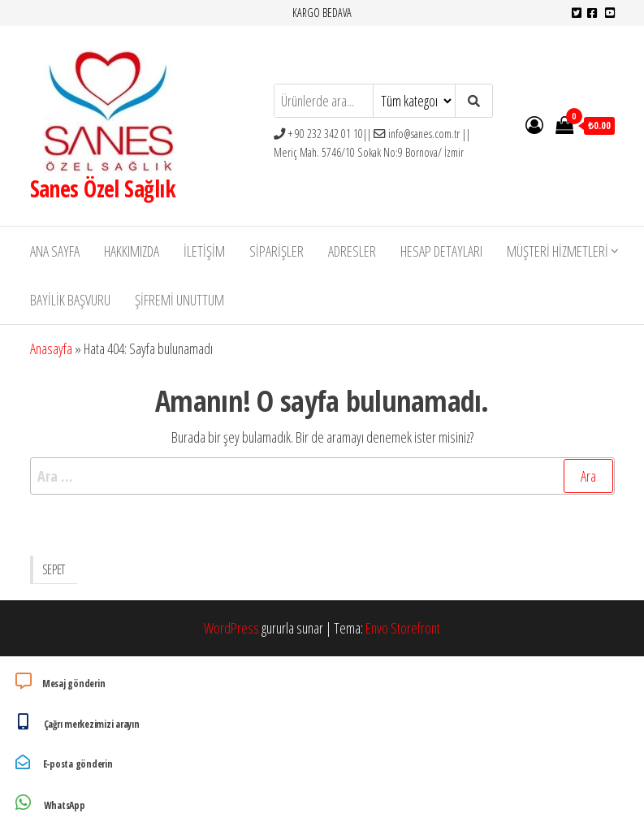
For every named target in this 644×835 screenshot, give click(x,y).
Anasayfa (51, 348)
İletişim (204, 251)
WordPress (231, 628)
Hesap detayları (441, 251)
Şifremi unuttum (179, 300)
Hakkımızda (132, 251)
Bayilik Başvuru (70, 300)
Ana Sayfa (55, 251)
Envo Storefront (403, 628)
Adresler (352, 251)
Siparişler (277, 251)
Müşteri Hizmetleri (558, 251)
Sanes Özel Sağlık (103, 188)
